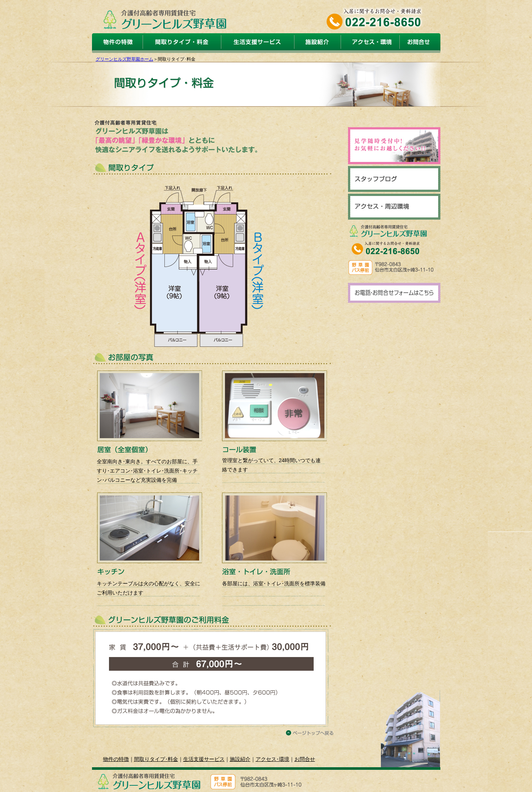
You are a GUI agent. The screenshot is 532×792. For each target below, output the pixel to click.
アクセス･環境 (272, 759)
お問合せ (305, 759)
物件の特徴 (116, 759)
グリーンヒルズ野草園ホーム (125, 59)
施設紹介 (240, 759)
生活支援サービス (204, 759)
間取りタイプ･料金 (156, 759)
